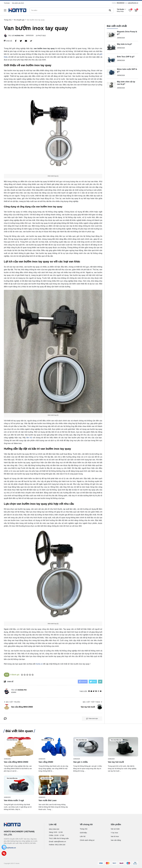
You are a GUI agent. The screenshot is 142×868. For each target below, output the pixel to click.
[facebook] (89, 691)
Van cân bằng (116, 840)
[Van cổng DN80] (54, 747)
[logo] (17, 10)
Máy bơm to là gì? (125, 44)
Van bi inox (115, 836)
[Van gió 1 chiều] (88, 747)
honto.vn (39, 664)
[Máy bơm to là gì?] (111, 47)
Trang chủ (84, 829)
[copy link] (31, 41)
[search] (72, 10)
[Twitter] (94, 691)
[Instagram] (98, 691)
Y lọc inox (114, 833)
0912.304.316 (54, 829)
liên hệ (29, 438)
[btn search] (110, 10)
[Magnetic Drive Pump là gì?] (111, 35)
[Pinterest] (96, 691)
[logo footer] (22, 825)
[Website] (91, 691)
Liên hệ (83, 836)
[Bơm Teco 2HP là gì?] (111, 60)
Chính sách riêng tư (87, 840)
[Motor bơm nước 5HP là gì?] (111, 72)
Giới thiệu (83, 833)
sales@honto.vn (133, 3)
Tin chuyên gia (12, 740)
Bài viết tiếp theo (93, 702)
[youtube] (101, 691)
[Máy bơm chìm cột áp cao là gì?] (111, 85)
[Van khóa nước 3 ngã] (19, 785)
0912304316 (121, 3)
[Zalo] (4, 847)
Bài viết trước (12, 702)
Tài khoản (7, 3)
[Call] (4, 853)
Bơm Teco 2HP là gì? (126, 57)
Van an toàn (115, 829)
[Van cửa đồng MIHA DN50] (19, 747)
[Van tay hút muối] (123, 747)
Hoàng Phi (19, 36)
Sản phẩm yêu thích (18, 3)
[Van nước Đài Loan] (54, 785)
